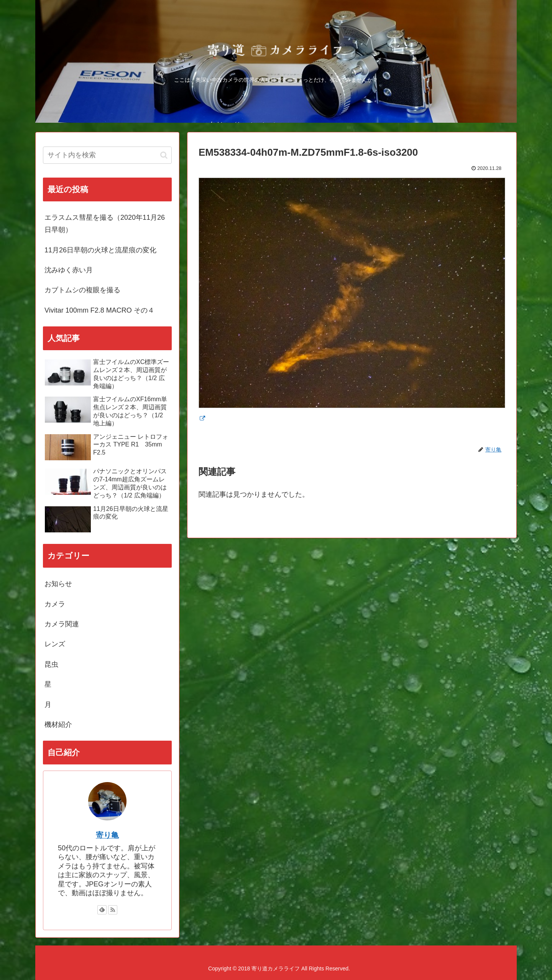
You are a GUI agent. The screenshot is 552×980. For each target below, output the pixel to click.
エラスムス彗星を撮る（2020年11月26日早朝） (105, 224)
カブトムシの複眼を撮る (82, 290)
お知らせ (58, 584)
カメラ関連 (62, 624)
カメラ (55, 604)
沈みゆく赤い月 (69, 270)
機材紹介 (58, 725)
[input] (107, 155)
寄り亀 (107, 835)
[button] (164, 155)
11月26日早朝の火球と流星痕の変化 (100, 250)
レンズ (55, 644)
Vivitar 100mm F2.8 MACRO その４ (99, 310)
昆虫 (51, 664)
